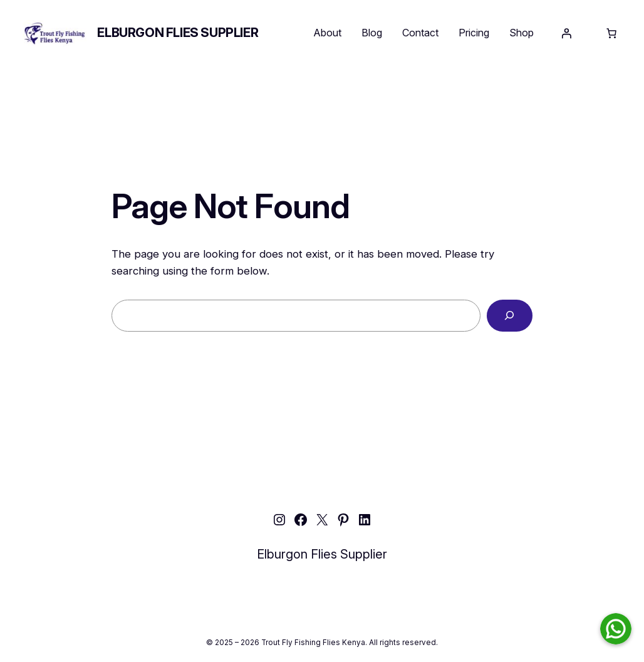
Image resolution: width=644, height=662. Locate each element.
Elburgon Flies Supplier (178, 33)
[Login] (566, 33)
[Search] (510, 316)
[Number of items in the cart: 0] (611, 33)
